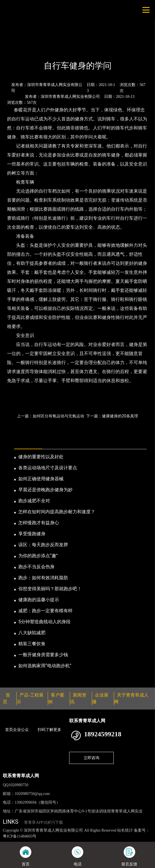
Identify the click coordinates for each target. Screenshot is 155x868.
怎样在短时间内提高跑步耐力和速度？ (57, 512)
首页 (12, 50)
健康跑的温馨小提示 (39, 600)
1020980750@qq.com (32, 794)
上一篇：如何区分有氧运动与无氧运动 (51, 416)
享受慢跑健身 (32, 534)
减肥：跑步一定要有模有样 (45, 611)
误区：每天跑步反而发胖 (43, 545)
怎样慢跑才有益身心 (39, 523)
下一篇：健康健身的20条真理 (112, 416)
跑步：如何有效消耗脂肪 (43, 578)
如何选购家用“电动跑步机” (45, 666)
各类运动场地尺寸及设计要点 (48, 468)
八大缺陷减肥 (32, 633)
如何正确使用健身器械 (41, 479)
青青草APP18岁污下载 (43, 822)
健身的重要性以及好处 (41, 457)
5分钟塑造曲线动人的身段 (44, 622)
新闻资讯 (30, 50)
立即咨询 (91, 758)
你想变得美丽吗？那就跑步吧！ (50, 589)
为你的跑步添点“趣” (38, 556)
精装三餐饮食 (32, 644)
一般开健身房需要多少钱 (43, 655)
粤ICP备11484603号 (20, 836)
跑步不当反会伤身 (36, 567)
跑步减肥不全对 (34, 501)
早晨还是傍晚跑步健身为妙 (45, 490)
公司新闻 (53, 50)
